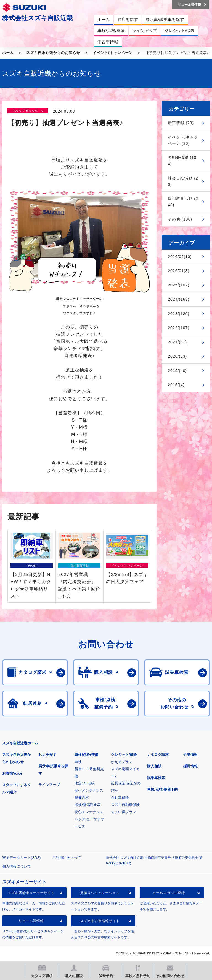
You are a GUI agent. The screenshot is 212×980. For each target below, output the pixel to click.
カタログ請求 (158, 755)
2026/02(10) (180, 257)
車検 (78, 762)
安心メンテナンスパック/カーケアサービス (89, 819)
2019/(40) (177, 371)
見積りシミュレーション (100, 893)
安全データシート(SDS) (21, 858)
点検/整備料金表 (88, 805)
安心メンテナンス (89, 790)
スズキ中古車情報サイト (100, 921)
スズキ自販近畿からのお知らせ (53, 53)
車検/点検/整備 (86, 755)
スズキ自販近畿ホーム (20, 743)
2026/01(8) (179, 271)
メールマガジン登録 (169, 893)
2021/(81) (177, 342)
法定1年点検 (84, 783)
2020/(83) (177, 356)
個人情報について (17, 866)
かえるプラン (122, 762)
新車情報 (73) (181, 123)
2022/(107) (179, 328)
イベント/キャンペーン (113, 53)
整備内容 (82, 798)
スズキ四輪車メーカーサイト (31, 893)
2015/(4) (176, 385)
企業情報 (190, 755)
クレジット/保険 (124, 755)
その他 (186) (180, 219)
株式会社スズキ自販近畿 (38, 18)
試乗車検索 (156, 778)
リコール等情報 (31, 921)
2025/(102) (179, 285)
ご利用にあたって (67, 858)
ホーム (8, 53)
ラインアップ (49, 785)
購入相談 (154, 766)
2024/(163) (179, 299)
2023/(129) (179, 314)
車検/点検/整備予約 (162, 789)
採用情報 (190, 766)
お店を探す (47, 755)
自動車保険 (120, 798)
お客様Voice (12, 773)
